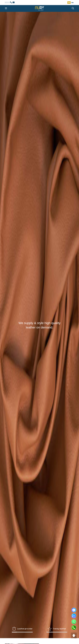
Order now (39, 201)
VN (72, 3)
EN (69, 3)
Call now (20, 495)
